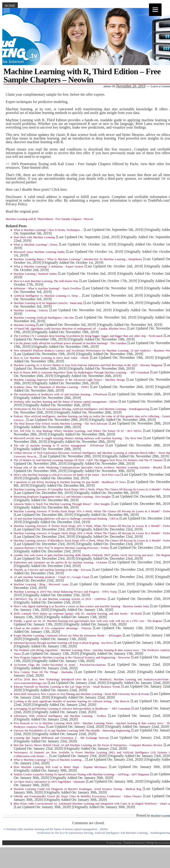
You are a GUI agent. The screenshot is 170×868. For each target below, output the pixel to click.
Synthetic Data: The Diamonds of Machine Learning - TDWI (51, 387)
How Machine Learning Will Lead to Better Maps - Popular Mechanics (60, 767)
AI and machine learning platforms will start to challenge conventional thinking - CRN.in (66, 519)
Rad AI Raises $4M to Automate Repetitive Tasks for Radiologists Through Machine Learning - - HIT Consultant (81, 372)
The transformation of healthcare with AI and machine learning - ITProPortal (60, 394)
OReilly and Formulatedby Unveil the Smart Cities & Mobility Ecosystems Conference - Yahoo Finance (78, 796)
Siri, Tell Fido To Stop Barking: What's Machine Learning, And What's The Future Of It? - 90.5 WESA (78, 431)
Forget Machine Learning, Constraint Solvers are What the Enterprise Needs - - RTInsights (68, 636)
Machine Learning (24, 325)
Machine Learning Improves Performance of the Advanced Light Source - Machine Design (69, 380)
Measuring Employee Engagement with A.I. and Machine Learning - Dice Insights (62, 497)
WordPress (140, 843)
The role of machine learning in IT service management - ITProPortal (59, 446)
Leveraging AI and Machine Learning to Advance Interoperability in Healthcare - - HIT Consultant (72, 709)
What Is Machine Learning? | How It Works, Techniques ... (48, 230)
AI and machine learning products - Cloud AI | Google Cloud (51, 577)
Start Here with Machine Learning (34, 237)
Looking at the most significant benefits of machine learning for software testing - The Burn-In (72, 701)
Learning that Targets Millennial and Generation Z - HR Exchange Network (61, 738)
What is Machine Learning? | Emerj (36, 245)
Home (10, 6)
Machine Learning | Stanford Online (35, 274)
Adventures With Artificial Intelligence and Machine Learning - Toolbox (60, 716)
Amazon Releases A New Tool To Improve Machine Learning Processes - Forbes (61, 548)
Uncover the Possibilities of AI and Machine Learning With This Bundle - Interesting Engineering (72, 731)
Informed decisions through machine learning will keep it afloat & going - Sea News (63, 643)
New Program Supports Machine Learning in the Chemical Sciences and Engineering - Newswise (72, 657)
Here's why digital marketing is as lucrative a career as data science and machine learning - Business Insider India (81, 606)
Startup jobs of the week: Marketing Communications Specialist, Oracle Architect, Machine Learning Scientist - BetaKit (88, 467)
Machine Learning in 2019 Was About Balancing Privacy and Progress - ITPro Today (65, 592)
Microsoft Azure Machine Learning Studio (39, 252)
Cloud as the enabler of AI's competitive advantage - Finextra (52, 628)
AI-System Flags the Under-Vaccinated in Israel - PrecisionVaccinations (60, 665)
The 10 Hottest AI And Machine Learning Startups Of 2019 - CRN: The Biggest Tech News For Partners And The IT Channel (88, 460)
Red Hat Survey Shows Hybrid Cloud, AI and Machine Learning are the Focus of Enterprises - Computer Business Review (88, 745)
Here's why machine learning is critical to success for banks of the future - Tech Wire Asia (67, 475)
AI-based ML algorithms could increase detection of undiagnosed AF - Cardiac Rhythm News (70, 329)
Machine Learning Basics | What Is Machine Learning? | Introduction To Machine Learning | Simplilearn (78, 259)
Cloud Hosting (115, 843)
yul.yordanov (164, 843)
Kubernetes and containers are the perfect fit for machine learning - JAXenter (61, 562)
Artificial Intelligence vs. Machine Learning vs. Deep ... (47, 296)
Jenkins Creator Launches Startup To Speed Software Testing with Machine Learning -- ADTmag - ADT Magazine (81, 774)
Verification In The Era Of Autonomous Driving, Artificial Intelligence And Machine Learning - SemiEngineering (81, 409)
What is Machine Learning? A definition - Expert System (48, 266)
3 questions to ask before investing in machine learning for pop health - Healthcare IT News (70, 482)
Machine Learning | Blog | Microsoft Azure (41, 584)
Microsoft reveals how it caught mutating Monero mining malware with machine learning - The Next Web (78, 438)
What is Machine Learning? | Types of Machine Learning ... (49, 760)
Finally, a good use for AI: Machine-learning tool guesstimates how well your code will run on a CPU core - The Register (88, 621)
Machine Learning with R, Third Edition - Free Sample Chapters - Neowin (49, 219)
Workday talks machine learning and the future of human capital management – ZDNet (57, 829)
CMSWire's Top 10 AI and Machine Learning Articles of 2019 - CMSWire (60, 599)
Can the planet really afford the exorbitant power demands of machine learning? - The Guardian (70, 343)
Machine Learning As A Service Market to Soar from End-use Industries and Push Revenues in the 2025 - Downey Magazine (88, 365)
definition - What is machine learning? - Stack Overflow (48, 288)
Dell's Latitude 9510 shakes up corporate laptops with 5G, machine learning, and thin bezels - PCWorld (78, 614)
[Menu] (155, 10)
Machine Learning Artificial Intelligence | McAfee (44, 318)
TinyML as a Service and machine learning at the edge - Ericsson (52, 570)
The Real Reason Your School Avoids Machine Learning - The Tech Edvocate (61, 424)
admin (107, 86)
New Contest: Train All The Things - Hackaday (43, 672)
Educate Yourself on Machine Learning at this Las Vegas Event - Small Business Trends (67, 687)
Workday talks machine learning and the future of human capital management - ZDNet (66, 402)
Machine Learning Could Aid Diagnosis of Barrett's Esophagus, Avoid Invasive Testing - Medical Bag (77, 789)
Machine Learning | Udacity (31, 310)
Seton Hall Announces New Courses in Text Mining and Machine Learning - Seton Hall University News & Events (82, 694)
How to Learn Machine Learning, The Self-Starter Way (46, 281)
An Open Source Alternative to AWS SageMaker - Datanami (49, 782)
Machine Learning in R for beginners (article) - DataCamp (48, 303)
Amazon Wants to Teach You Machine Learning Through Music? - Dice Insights (62, 504)
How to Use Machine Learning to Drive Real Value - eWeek (51, 358)
